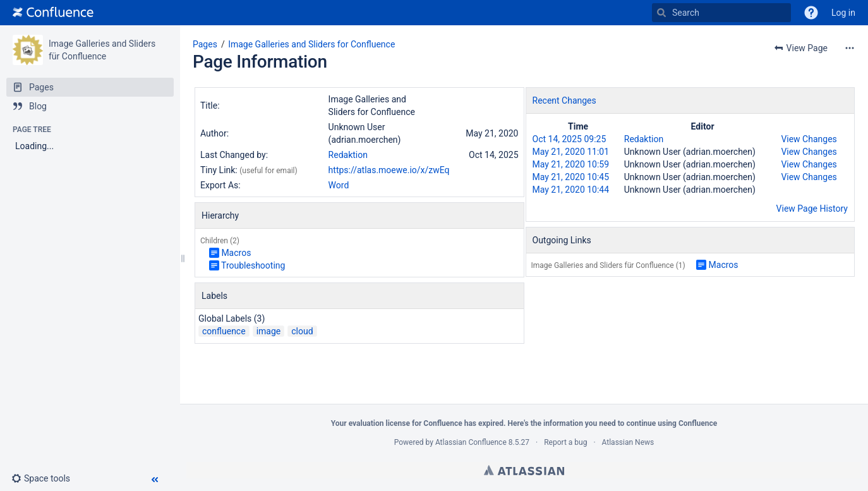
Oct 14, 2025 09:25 (570, 139)
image (269, 331)
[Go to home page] (53, 13)
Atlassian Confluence (471, 442)
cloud (302, 331)
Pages (205, 44)
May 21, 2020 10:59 (571, 164)
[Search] (661, 13)
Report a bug (565, 442)
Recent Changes (564, 100)
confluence (224, 331)
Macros (236, 253)
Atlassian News (628, 442)
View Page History (812, 209)
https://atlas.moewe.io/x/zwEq (389, 170)
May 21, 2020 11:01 (571, 152)
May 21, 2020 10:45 (571, 177)
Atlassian (524, 470)
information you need (580, 423)
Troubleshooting (253, 265)
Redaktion (348, 155)
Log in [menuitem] (843, 13)
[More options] (850, 48)
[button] (811, 13)
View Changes (809, 139)
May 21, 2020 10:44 (571, 190)
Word (339, 185)
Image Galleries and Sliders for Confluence (311, 44)
